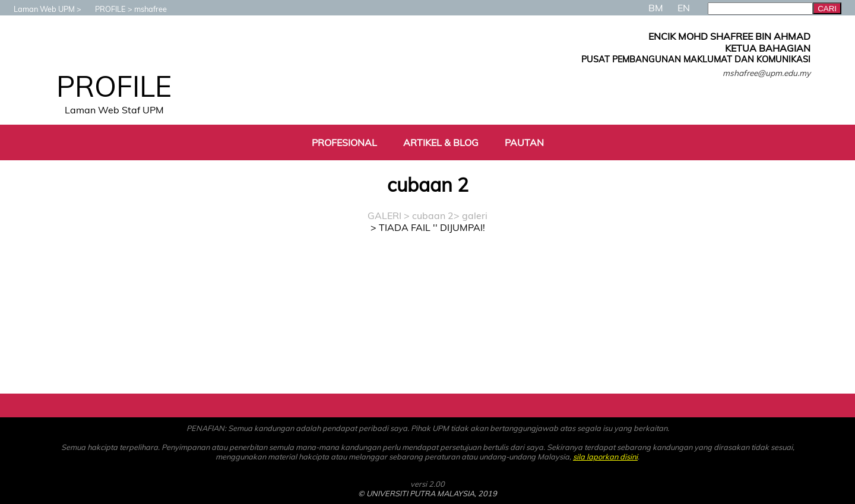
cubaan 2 (433, 215)
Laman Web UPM (38, 9)
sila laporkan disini (605, 457)
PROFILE (104, 9)
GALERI (384, 215)
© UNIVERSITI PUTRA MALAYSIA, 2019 (427, 493)
